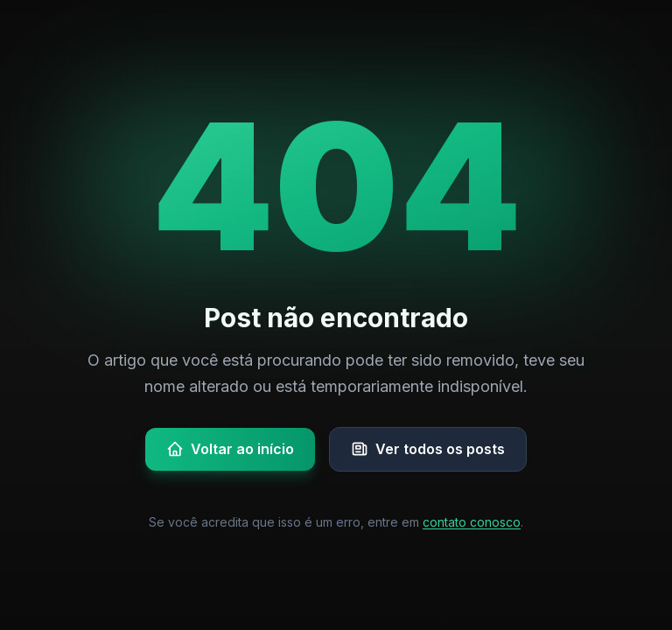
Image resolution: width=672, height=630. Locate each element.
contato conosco (472, 522)
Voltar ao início (230, 449)
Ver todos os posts (428, 449)
